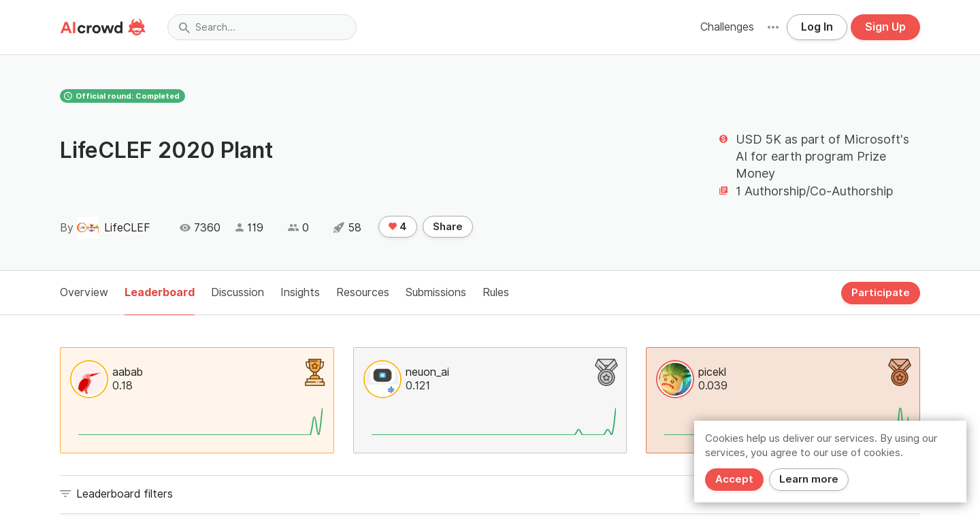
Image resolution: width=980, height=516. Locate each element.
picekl (712, 372)
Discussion (238, 292)
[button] (773, 27)
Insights (300, 292)
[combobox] (262, 27)
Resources (363, 292)
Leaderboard (160, 292)
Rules (496, 292)
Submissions (436, 292)
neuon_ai (427, 372)
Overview (84, 292)
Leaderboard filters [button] (125, 494)
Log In (817, 27)
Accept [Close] (734, 479)
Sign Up (885, 27)
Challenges (727, 27)
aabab (128, 372)
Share (448, 227)
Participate (881, 293)
